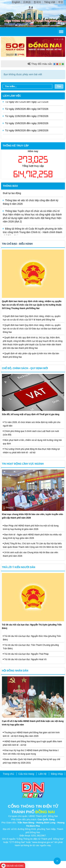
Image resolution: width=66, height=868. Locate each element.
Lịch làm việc (12, 96)
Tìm (59, 86)
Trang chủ (8, 774)
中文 (61, 2)
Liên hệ (42, 774)
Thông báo (10, 186)
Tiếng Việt (50, 2)
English (16, 2)
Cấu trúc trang (26, 774)
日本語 (27, 2)
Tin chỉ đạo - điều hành (17, 244)
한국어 (37, 2)
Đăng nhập (57, 774)
